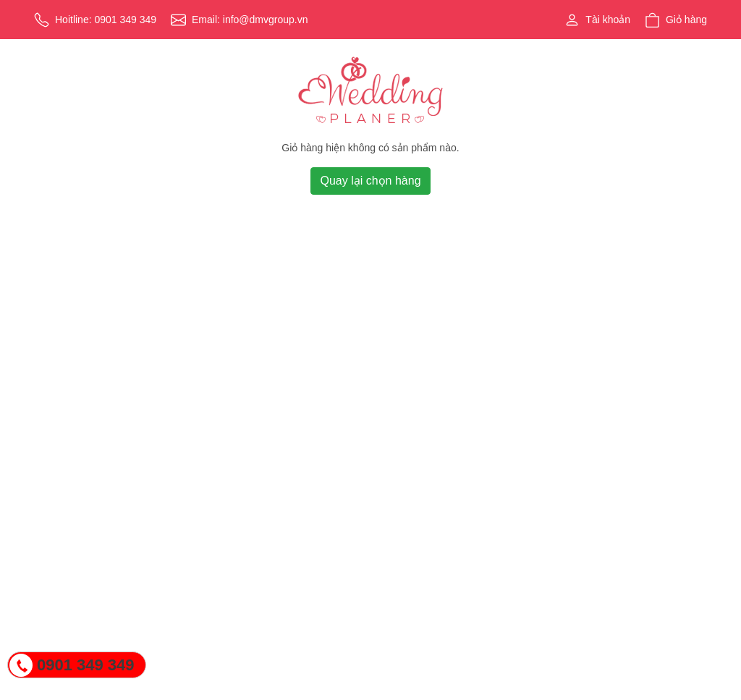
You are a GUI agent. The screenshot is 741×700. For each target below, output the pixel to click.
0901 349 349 (86, 665)
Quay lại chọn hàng (370, 181)
